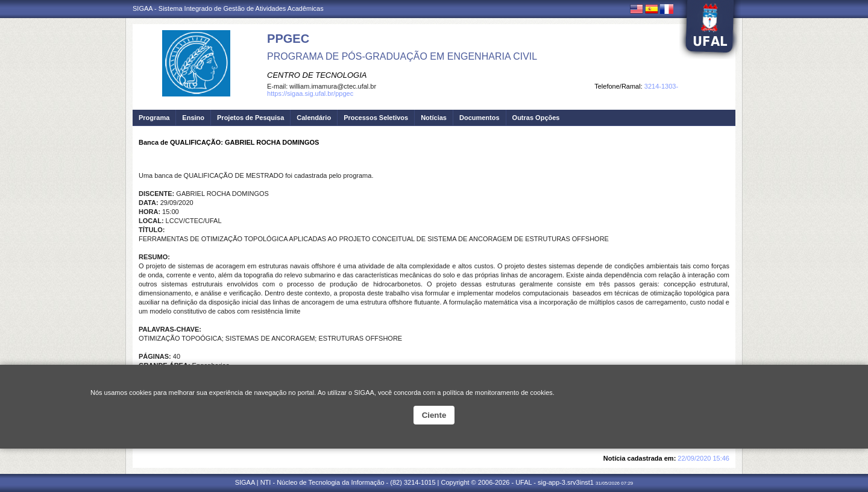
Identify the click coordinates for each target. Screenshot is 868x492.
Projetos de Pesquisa (250, 118)
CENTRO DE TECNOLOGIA (317, 75)
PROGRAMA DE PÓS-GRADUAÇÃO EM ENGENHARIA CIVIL (402, 56)
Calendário (314, 118)
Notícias (434, 118)
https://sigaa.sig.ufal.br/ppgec (310, 93)
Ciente (434, 415)
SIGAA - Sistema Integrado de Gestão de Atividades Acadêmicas (228, 8)
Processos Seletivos (376, 118)
